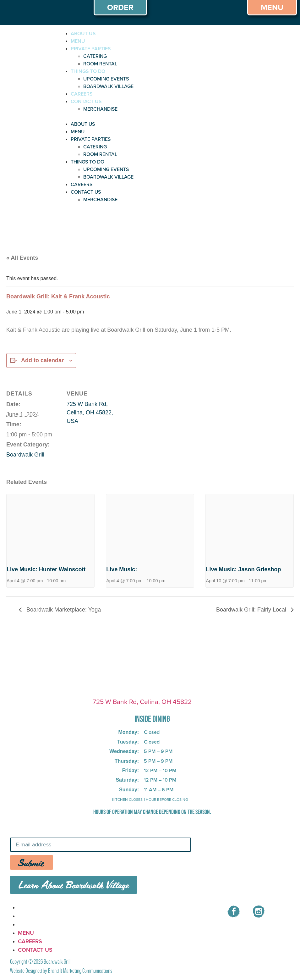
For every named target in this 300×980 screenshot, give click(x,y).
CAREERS (82, 94)
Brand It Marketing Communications (80, 971)
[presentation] (50, 527)
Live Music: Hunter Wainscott (46, 569)
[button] (118, 117)
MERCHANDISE (100, 109)
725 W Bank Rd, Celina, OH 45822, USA (90, 412)
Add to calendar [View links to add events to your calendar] (42, 360)
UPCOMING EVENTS (106, 79)
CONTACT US (86, 101)
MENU (78, 41)
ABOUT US (83, 33)
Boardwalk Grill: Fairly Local (252, 610)
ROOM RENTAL (100, 64)
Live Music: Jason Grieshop (243, 569)
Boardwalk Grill (25, 455)
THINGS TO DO (88, 71)
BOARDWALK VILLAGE (108, 86)
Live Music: (122, 569)
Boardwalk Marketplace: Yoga (63, 610)
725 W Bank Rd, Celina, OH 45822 (142, 702)
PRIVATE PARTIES (91, 49)
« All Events (22, 258)
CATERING (95, 56)
